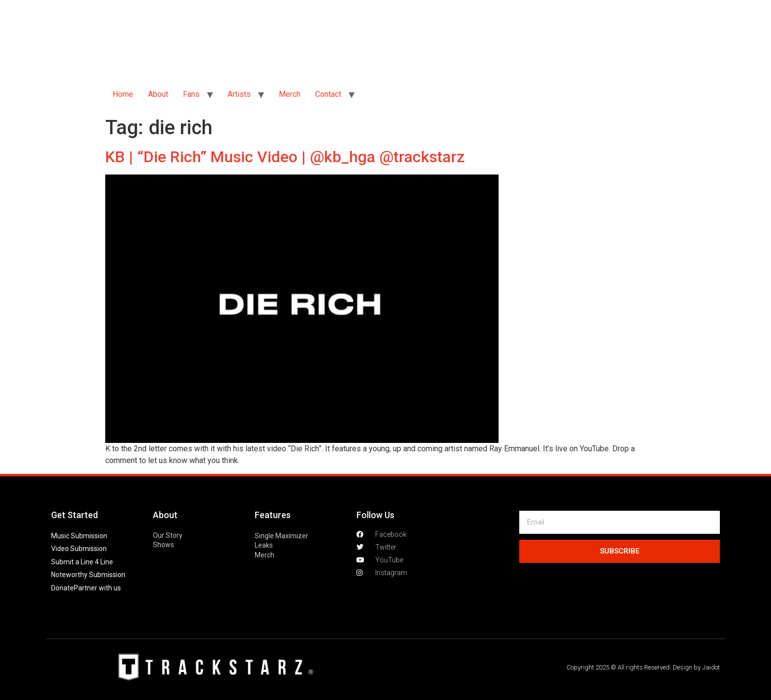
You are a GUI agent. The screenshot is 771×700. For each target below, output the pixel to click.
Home (123, 94)
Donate (62, 588)
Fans (191, 94)
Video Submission (79, 549)
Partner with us (97, 588)
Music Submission (79, 536)
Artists (239, 94)
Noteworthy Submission (88, 575)
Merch (290, 94)
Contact (328, 94)
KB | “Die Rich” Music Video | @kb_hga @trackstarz (285, 157)
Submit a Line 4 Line (82, 562)
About (158, 94)
